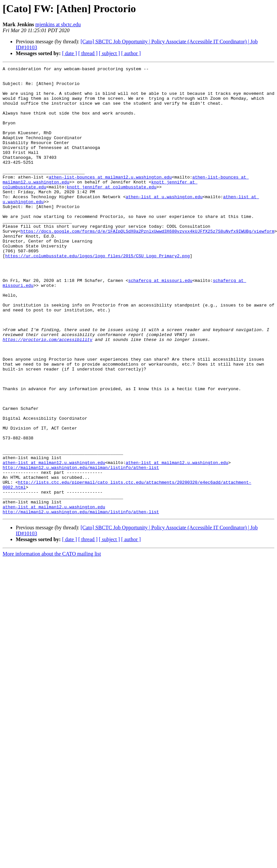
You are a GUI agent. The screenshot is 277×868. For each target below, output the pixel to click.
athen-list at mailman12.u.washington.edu (54, 542)
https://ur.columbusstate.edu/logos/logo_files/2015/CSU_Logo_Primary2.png (98, 294)
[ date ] (69, 53)
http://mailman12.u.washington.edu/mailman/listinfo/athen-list (81, 548)
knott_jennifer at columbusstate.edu (112, 211)
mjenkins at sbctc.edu (58, 24)
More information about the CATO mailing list (52, 643)
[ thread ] (88, 53)
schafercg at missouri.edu (160, 324)
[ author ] (131, 53)
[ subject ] (109, 53)
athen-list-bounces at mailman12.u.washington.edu (110, 200)
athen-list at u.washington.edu (164, 223)
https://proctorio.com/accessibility (47, 394)
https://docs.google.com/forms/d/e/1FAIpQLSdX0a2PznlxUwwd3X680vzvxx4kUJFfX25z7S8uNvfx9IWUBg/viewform (148, 265)
